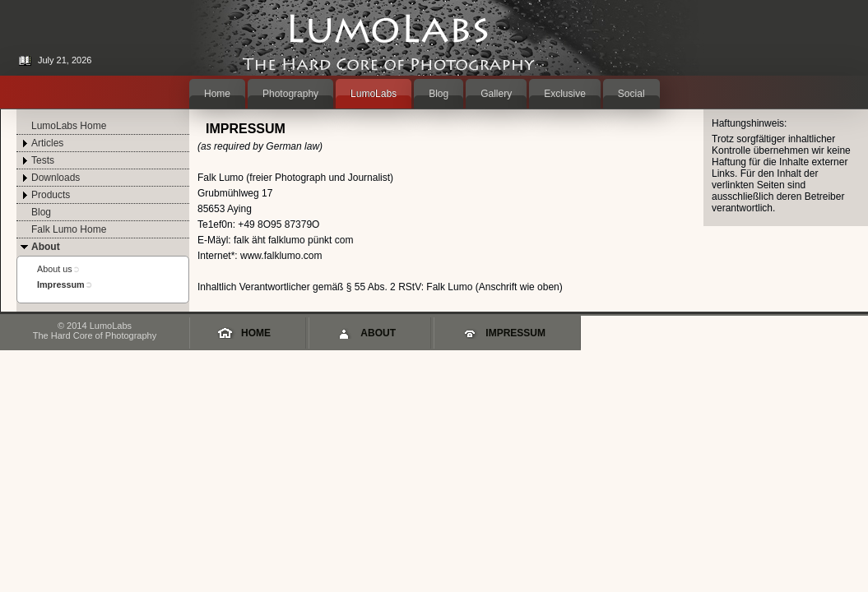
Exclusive (565, 94)
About (46, 247)
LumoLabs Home (69, 126)
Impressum (61, 284)
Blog (439, 94)
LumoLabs (374, 94)
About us (55, 269)
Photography (290, 94)
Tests (43, 160)
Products (51, 195)
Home (217, 94)
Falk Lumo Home (69, 229)
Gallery (496, 94)
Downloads (56, 178)
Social (631, 94)
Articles (47, 143)
